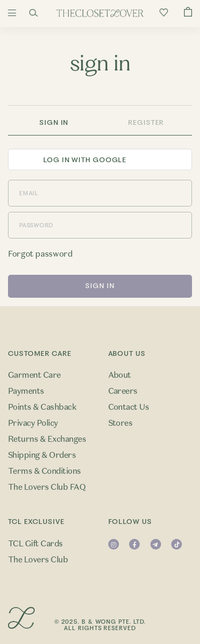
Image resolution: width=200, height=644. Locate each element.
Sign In (54, 122)
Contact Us (129, 407)
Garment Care (34, 375)
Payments (26, 391)
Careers (123, 391)
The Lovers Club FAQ (47, 487)
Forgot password (40, 254)
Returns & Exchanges (47, 439)
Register (146, 122)
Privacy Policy (33, 423)
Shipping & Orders (42, 455)
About (120, 375)
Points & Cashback (42, 407)
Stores (121, 423)
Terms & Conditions (45, 471)
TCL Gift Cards (35, 544)
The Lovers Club (38, 560)
